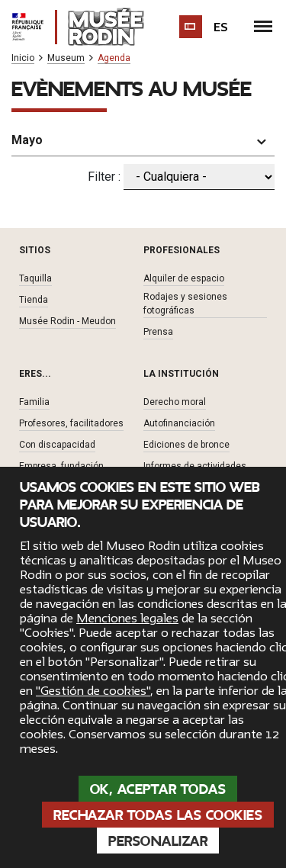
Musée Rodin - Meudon (67, 321)
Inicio (23, 58)
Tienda (34, 300)
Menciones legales (127, 619)
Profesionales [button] (182, 250)
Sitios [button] (35, 250)
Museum (66, 58)
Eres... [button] (35, 374)
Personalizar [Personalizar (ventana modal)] (158, 841)
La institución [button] (181, 374)
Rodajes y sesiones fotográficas (185, 304)
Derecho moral (175, 402)
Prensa (158, 332)
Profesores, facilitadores (71, 423)
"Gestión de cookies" (93, 691)
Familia (34, 402)
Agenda (114, 58)
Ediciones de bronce (186, 445)
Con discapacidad (57, 445)
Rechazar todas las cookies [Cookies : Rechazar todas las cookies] (158, 815)
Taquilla (35, 278)
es (221, 27)
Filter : (104, 177)
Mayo (27, 140)
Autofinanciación (179, 423)
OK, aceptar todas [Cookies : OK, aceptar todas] (158, 789)
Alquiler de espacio (184, 278)
